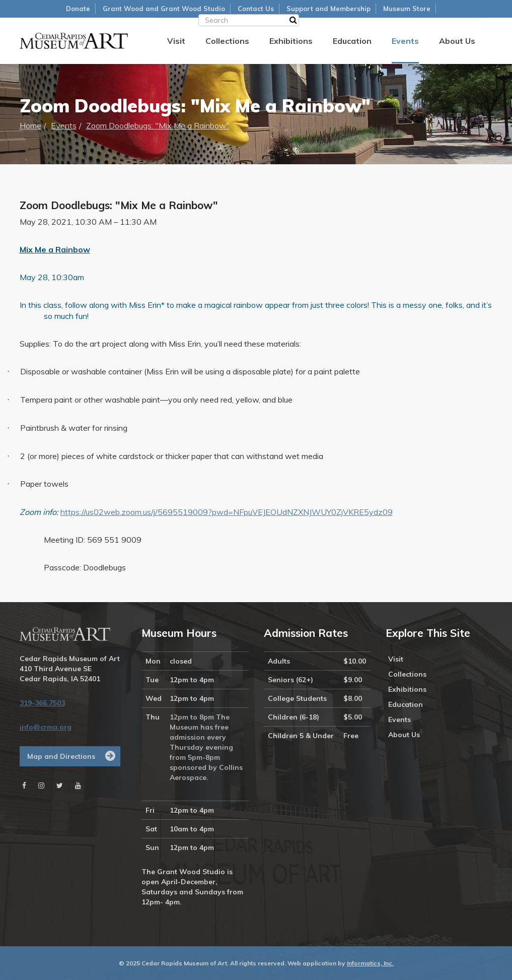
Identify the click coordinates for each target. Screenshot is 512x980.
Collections (227, 41)
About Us (457, 41)
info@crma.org (46, 727)
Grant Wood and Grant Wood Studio (164, 9)
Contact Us (256, 9)
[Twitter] (60, 786)
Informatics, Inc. (370, 963)
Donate (78, 9)
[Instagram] (41, 786)
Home (30, 125)
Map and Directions (61, 756)
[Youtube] (78, 786)
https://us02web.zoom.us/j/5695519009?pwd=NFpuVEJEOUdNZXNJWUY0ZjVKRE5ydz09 (227, 512)
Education (352, 41)
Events (405, 41)
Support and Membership (328, 9)
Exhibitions (291, 41)
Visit (176, 41)
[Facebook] (24, 786)
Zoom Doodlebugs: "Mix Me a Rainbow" (158, 125)
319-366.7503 (42, 703)
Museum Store (407, 9)
